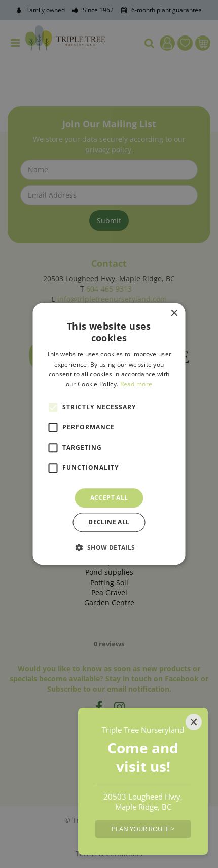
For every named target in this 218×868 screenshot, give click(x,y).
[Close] (194, 722)
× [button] (174, 314)
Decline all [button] (109, 522)
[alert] (109, 434)
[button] (109, 548)
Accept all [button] (109, 498)
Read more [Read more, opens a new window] (136, 384)
